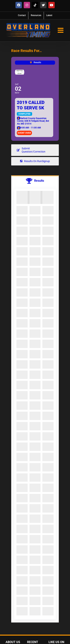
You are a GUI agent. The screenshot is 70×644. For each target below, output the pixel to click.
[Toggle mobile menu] (61, 30)
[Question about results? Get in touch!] (35, 150)
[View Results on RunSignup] (35, 161)
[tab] (35, 181)
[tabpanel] (35, 404)
